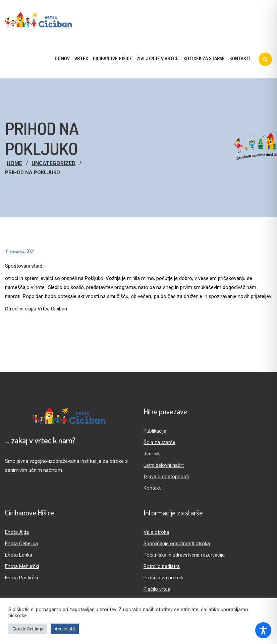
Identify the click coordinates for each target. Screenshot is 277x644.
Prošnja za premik (163, 578)
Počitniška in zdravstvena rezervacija (184, 555)
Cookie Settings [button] (28, 629)
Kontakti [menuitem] (240, 58)
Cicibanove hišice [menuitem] (113, 58)
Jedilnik (152, 454)
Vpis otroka (156, 532)
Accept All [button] (65, 629)
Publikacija (155, 431)
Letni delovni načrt (164, 465)
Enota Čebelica (21, 544)
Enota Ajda (17, 532)
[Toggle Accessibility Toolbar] (263, 630)
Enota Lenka (19, 555)
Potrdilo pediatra (162, 566)
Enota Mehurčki (22, 566)
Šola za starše (159, 442)
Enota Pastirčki (21, 578)
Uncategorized (53, 163)
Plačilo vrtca (157, 589)
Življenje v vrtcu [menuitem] (158, 58)
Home (14, 163)
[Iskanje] (265, 59)
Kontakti (153, 488)
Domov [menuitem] (62, 58)
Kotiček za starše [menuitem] (204, 58)
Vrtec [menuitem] (81, 58)
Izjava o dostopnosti (166, 477)
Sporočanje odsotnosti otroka (177, 544)
